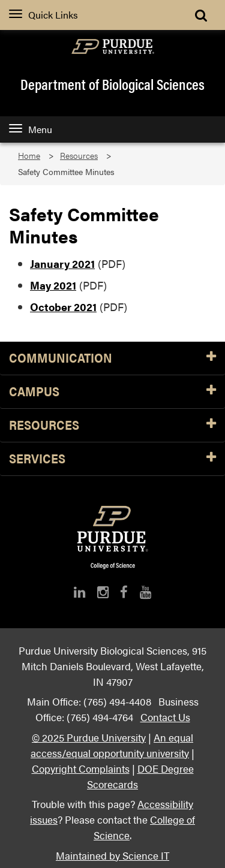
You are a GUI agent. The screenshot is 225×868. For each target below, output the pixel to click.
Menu (31, 129)
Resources (79, 156)
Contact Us (165, 717)
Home (29, 156)
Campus (112, 392)
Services (112, 459)
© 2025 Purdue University (89, 737)
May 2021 (53, 285)
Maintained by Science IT (112, 855)
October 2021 (63, 307)
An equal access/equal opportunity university (112, 745)
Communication (112, 358)
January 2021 (62, 263)
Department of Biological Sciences (112, 84)
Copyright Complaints (81, 768)
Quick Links (43, 15)
